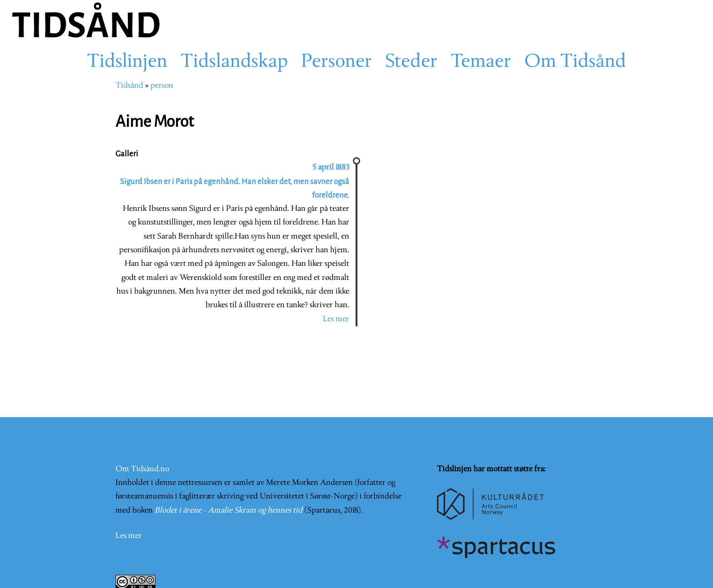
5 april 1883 (331, 167)
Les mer (336, 319)
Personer (336, 62)
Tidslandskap (234, 62)
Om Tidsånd (575, 62)
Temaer (481, 62)
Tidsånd (129, 86)
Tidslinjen (127, 62)
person (162, 86)
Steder (411, 62)
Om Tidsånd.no (142, 469)
